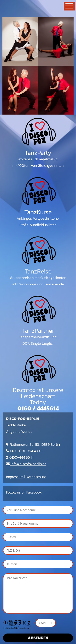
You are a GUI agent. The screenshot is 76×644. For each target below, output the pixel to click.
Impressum (15, 477)
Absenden (38, 638)
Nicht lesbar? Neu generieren (16, 628)
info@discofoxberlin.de (26, 464)
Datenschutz (36, 477)
